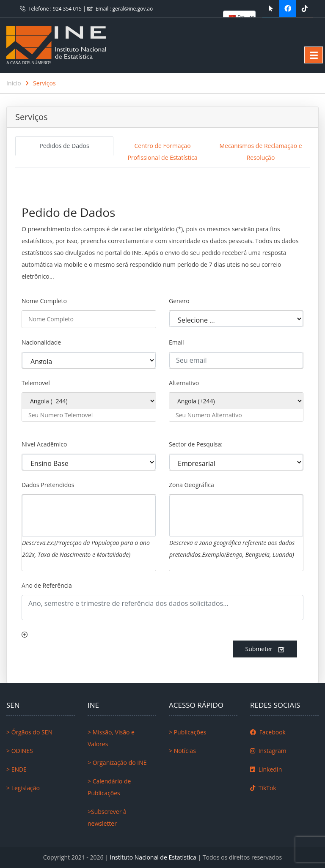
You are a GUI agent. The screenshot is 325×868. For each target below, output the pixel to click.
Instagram (268, 751)
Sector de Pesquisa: (196, 444)
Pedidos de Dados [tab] (64, 146)
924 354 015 (68, 9)
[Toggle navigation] (27, 183)
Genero (179, 301)
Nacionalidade (41, 342)
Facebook (268, 732)
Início (14, 83)
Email (176, 342)
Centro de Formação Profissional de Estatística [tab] (162, 152)
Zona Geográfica (191, 485)
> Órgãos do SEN (29, 732)
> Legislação (23, 788)
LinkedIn (266, 769)
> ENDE (17, 769)
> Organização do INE (117, 763)
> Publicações (187, 732)
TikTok (263, 788)
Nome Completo (44, 301)
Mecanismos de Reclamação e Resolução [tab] (260, 152)
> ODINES (20, 751)
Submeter (265, 649)
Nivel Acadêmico (44, 444)
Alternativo (184, 383)
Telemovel (36, 383)
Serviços (44, 83)
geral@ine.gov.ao (133, 9)
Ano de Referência (47, 585)
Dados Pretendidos (48, 485)
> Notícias (182, 751)
